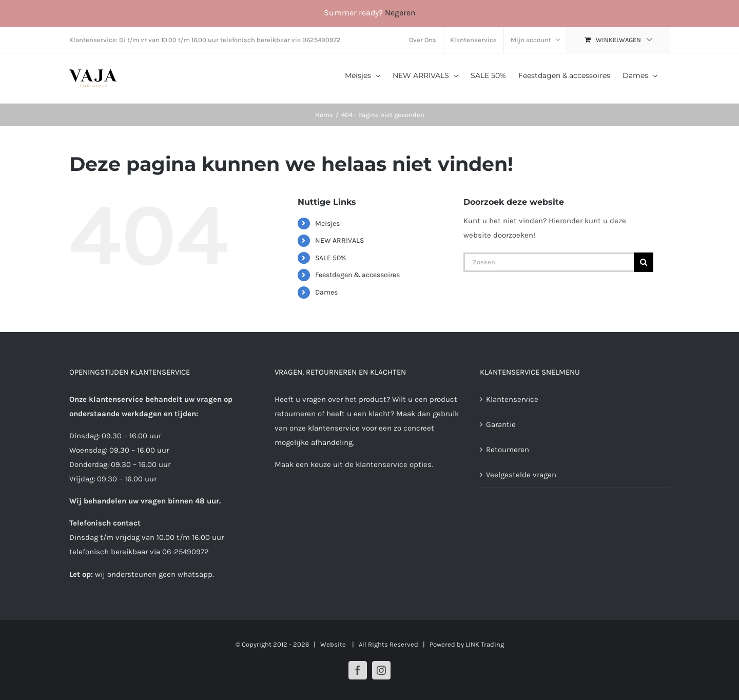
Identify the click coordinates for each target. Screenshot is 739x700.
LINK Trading (485, 644)
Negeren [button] (400, 13)
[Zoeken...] (549, 262)
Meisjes (327, 223)
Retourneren (508, 450)
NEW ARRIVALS (339, 240)
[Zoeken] (644, 262)
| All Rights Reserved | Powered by (406, 644)
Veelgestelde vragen (521, 475)
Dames (326, 292)
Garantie (501, 424)
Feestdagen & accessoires (357, 275)
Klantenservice (512, 399)
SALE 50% (330, 258)
